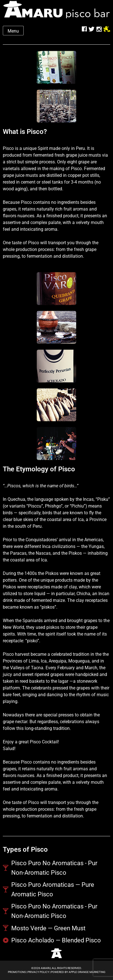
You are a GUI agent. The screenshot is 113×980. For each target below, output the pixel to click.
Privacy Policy (38, 972)
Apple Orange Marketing (87, 972)
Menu (13, 31)
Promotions (17, 972)
